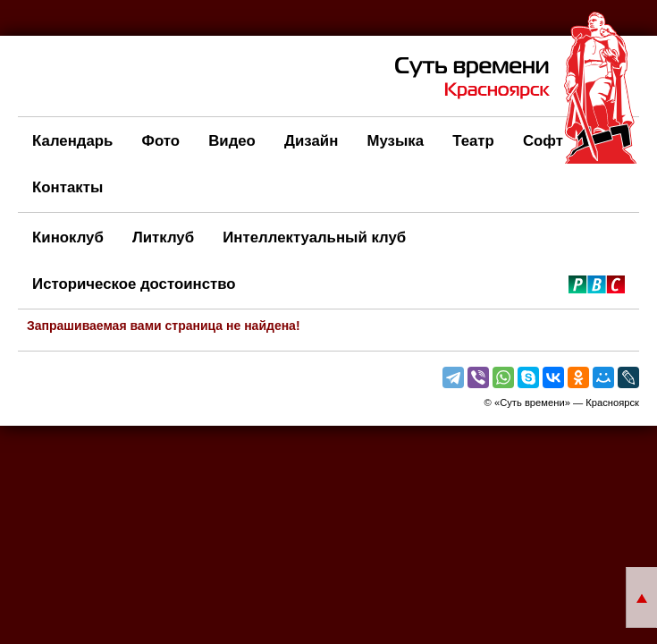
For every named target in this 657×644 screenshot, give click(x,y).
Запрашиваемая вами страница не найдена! (164, 326)
